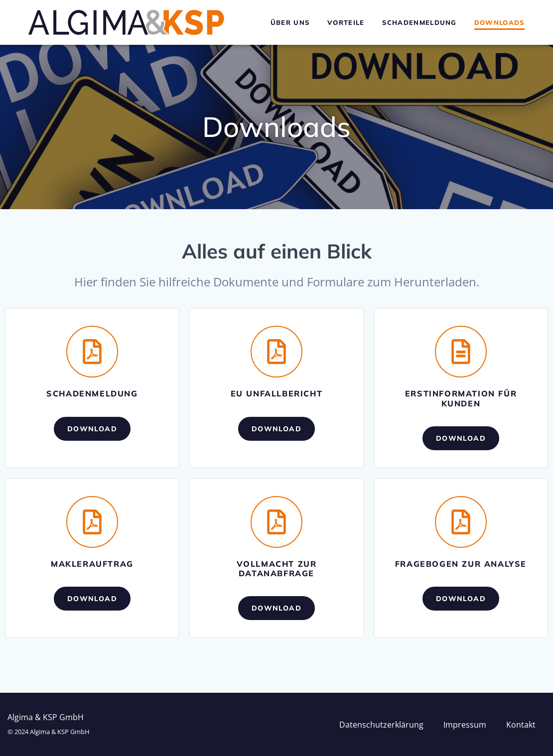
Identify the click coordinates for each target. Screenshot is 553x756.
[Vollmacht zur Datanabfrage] (276, 522)
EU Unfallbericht (277, 393)
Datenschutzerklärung (381, 725)
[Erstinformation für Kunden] (461, 352)
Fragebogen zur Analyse (461, 564)
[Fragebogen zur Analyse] (461, 522)
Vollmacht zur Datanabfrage (277, 568)
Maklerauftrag (92, 564)
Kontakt (521, 725)
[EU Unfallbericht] (276, 352)
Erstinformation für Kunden (461, 398)
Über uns (290, 22)
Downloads (500, 22)
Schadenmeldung (419, 22)
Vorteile (346, 22)
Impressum (465, 725)
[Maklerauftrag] (92, 522)
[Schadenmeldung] (92, 352)
